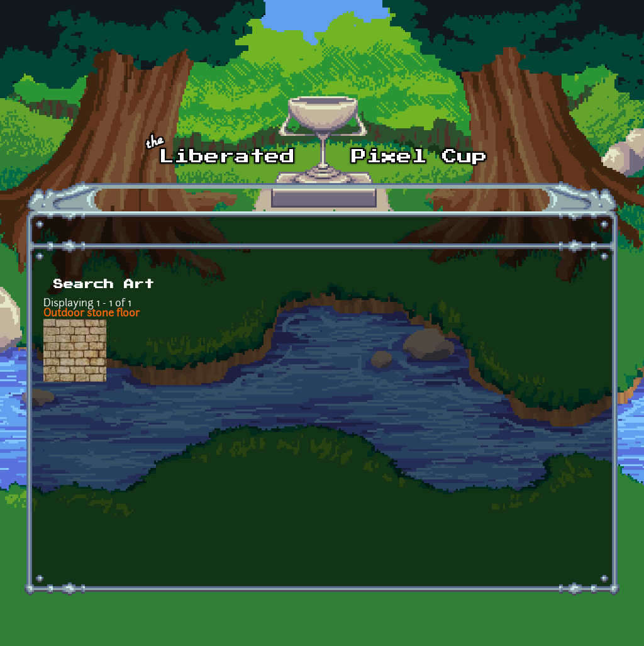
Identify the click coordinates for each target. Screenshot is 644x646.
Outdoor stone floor (92, 314)
